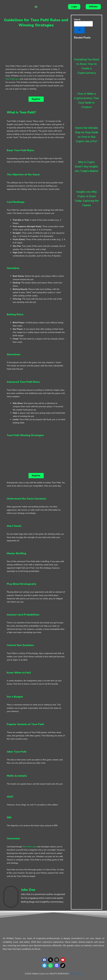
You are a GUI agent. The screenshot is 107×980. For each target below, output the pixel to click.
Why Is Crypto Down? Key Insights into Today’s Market (87, 167)
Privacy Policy (76, 974)
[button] (36, 7)
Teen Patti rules (12, 79)
